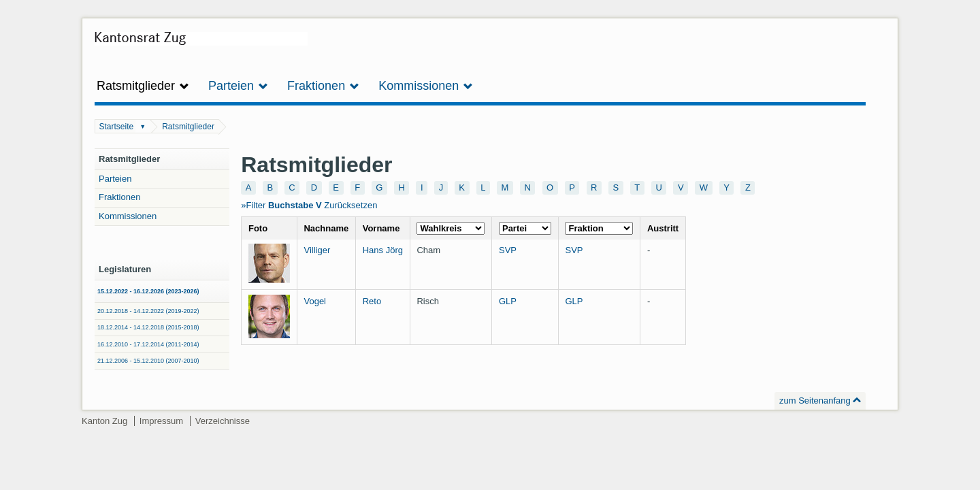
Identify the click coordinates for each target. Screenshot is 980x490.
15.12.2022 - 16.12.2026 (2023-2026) (148, 291)
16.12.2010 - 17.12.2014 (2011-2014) (148, 344)
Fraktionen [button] (323, 86)
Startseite (117, 127)
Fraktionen (119, 197)
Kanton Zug (104, 421)
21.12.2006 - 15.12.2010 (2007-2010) (148, 361)
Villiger (317, 250)
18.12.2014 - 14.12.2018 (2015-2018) (148, 327)
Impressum (161, 421)
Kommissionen (128, 216)
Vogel (315, 301)
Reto (372, 301)
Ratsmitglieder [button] (143, 86)
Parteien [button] (238, 86)
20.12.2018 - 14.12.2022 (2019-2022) (148, 311)
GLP (508, 301)
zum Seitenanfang (815, 401)
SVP (508, 250)
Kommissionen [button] (426, 86)
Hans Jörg (383, 250)
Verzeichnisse (223, 421)
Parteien (115, 179)
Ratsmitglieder (188, 127)
